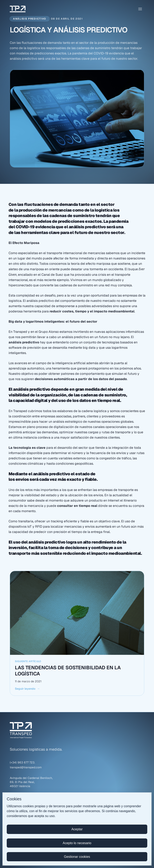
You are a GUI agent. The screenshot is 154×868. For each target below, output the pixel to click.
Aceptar (77, 829)
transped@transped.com (26, 767)
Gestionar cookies (77, 857)
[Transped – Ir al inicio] (18, 9)
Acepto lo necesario (77, 843)
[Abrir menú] (140, 9)
